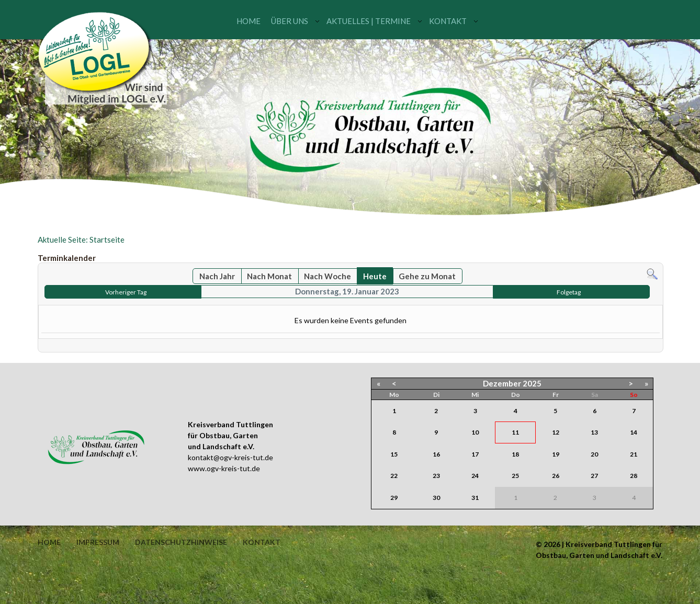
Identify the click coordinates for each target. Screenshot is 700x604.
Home (249, 21)
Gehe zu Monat (427, 276)
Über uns (290, 21)
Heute (375, 276)
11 (515, 432)
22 (394, 476)
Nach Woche (328, 276)
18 (515, 454)
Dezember (502, 383)
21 (634, 454)
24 (475, 476)
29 (394, 498)
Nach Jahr (217, 276)
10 (475, 432)
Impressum (98, 542)
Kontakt (448, 21)
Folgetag (569, 292)
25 (515, 476)
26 (556, 476)
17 (475, 454)
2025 (532, 383)
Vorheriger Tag (126, 292)
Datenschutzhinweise (181, 542)
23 (436, 476)
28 (634, 476)
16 (436, 454)
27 (594, 476)
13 (594, 432)
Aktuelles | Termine (369, 21)
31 (475, 498)
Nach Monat (269, 276)
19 (556, 454)
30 (436, 498)
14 (634, 432)
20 (594, 454)
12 (556, 432)
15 (394, 454)
